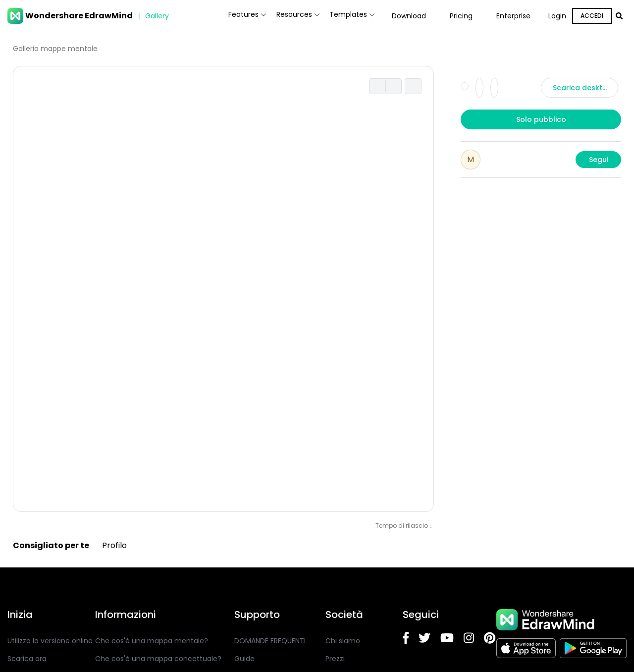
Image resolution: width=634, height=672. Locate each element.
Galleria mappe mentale (55, 49)
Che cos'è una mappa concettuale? (158, 659)
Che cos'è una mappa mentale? (152, 641)
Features (212, 16)
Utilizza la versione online (50, 641)
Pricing (461, 16)
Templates (345, 16)
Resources (277, 16)
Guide (244, 659)
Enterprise (513, 16)
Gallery (153, 16)
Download (409, 16)
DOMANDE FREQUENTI (270, 641)
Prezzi (335, 659)
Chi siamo (343, 641)
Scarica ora (27, 659)
